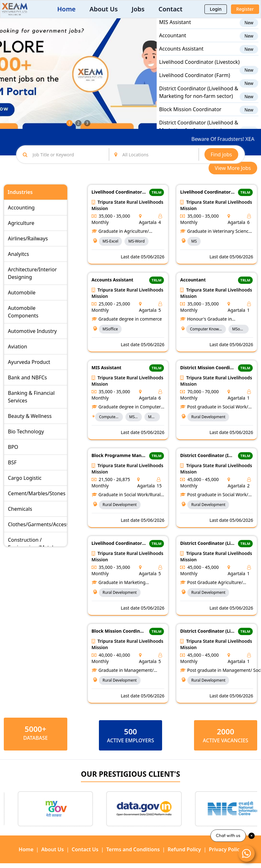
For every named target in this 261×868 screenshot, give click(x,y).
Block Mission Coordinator (190, 114)
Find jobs (222, 154)
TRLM (157, 192)
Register (245, 9)
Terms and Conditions (133, 849)
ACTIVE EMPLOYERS (130, 740)
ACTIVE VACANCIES (226, 740)
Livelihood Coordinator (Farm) (195, 80)
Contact (170, 9)
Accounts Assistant (181, 54)
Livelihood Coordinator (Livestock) (200, 67)
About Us (103, 9)
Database (35, 738)
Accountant (173, 40)
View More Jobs (233, 168)
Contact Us (85, 849)
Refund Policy (184, 849)
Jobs (138, 9)
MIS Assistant (175, 27)
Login (216, 9)
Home (66, 9)
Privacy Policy (226, 849)
